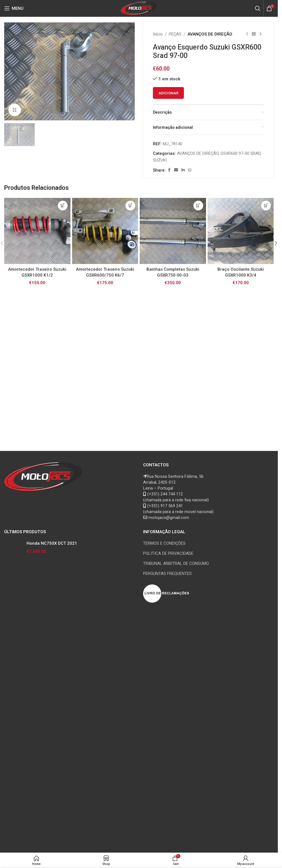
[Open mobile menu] (14, 8)
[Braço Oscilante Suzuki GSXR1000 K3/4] (241, 596)
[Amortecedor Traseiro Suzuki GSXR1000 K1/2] (37, 596)
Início (158, 34)
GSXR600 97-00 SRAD (240, 153)
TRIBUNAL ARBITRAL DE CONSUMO (176, 771)
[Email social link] (176, 170)
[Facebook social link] (169, 170)
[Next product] (260, 34)
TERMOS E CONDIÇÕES (164, 751)
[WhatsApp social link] (190, 170)
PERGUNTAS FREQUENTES (167, 782)
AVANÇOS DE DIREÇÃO (210, 34)
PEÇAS (175, 34)
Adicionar (168, 93)
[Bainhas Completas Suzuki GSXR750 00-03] (173, 596)
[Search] (258, 8)
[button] (10, 71)
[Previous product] (247, 34)
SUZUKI (160, 160)
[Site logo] (139, 8)
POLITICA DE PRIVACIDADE (168, 761)
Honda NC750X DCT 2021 (52, 751)
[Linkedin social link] (183, 170)
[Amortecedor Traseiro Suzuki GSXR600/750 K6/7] (105, 596)
